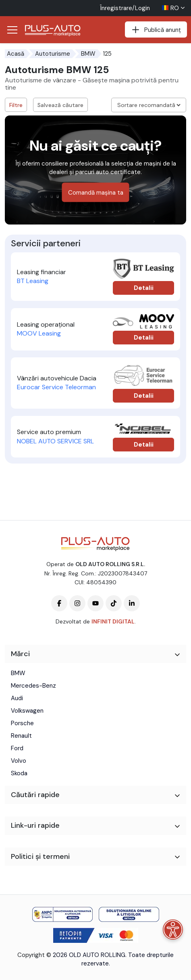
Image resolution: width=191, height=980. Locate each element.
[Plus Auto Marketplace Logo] (55, 31)
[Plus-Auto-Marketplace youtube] (95, 603)
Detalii (144, 288)
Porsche (22, 723)
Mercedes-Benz (33, 686)
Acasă (16, 54)
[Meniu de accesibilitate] (173, 930)
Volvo (19, 761)
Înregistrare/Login (125, 8)
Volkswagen (27, 711)
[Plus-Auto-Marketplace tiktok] (114, 603)
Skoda (19, 773)
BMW (88, 54)
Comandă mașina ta (96, 193)
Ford (17, 748)
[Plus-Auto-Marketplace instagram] (77, 603)
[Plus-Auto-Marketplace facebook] (59, 603)
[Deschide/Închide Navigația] (12, 30)
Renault (21, 736)
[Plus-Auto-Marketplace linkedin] (132, 603)
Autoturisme (53, 54)
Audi (17, 698)
